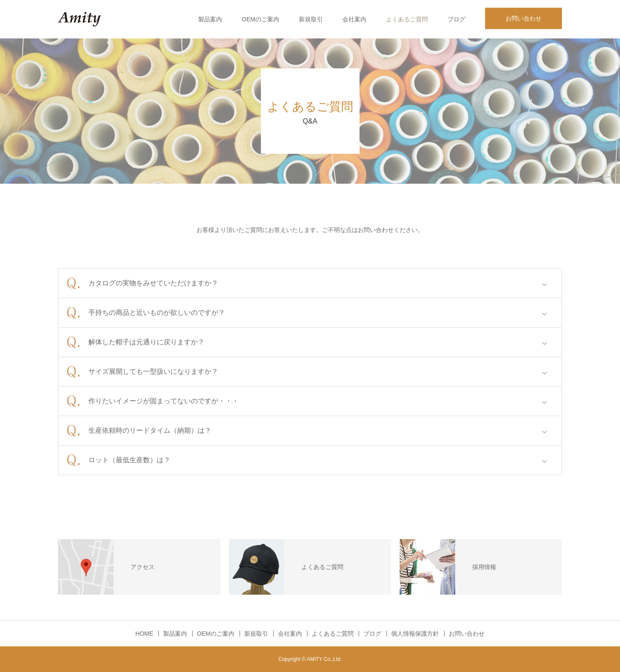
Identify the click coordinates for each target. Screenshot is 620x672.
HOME (144, 634)
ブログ (456, 19)
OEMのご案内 (260, 19)
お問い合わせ (523, 18)
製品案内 (210, 19)
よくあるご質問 (407, 19)
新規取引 (311, 19)
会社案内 (354, 19)
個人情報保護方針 (415, 634)
